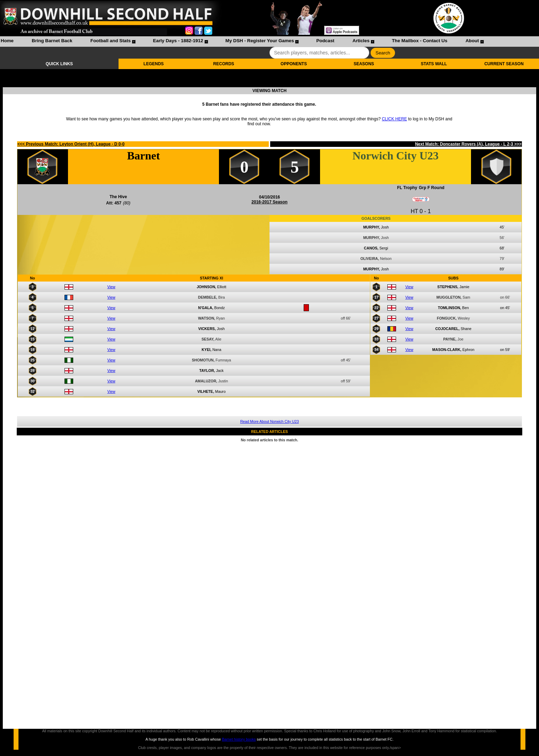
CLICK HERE (394, 119)
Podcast (325, 41)
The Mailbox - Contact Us (420, 41)
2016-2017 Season (269, 202)
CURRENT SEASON (504, 64)
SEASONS (364, 64)
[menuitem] (7, 42)
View (111, 287)
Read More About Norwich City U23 (269, 421)
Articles (361, 41)
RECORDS (224, 64)
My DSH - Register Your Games (260, 41)
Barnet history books (239, 739)
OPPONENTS (294, 64)
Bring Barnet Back (52, 41)
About (472, 41)
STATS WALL (434, 64)
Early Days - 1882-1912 (178, 41)
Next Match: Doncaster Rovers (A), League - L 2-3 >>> (468, 144)
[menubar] (242, 42)
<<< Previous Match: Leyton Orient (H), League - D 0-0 (71, 144)
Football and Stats (111, 41)
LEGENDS (154, 64)
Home (7, 41)
